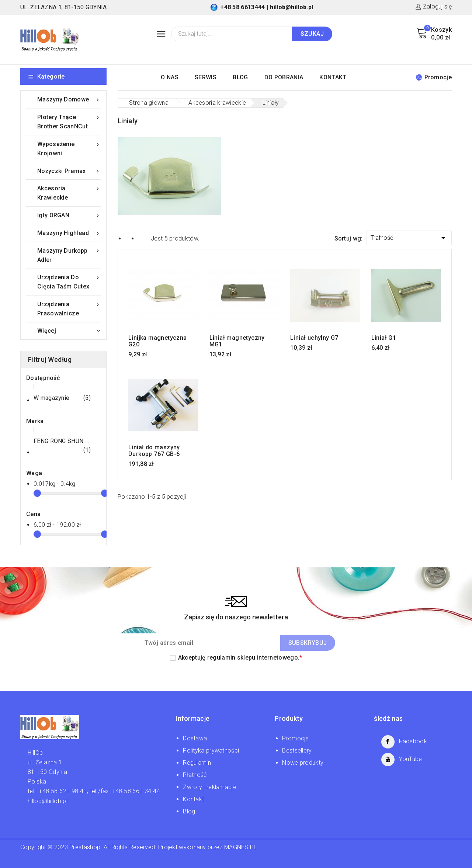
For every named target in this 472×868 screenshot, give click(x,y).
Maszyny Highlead (69, 233)
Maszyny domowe (69, 99)
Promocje (434, 77)
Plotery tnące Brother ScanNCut (69, 121)
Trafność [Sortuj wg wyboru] (409, 237)
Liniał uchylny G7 (314, 338)
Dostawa (195, 738)
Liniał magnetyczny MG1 (237, 341)
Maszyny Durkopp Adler (69, 255)
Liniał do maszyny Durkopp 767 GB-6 (154, 451)
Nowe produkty (303, 763)
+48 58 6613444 (242, 7)
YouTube (410, 759)
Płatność (195, 775)
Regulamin (197, 763)
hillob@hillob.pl (291, 7)
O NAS (170, 77)
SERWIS (206, 77)
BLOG (240, 77)
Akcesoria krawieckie (69, 192)
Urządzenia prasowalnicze (69, 308)
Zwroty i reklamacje (210, 787)
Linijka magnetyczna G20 (158, 341)
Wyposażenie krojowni (69, 148)
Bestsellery (297, 751)
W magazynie (62, 398)
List (142, 238)
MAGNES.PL (241, 847)
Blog (189, 811)
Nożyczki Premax (69, 171)
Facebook (413, 741)
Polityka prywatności (211, 751)
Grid (129, 238)
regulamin (221, 658)
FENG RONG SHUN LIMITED (62, 446)
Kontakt (193, 799)
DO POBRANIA (284, 77)
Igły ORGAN (69, 215)
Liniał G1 (384, 338)
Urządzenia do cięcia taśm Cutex (69, 281)
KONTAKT (333, 77)
